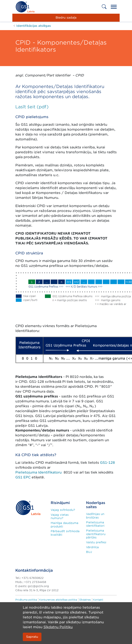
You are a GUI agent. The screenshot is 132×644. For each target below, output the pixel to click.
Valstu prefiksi (96, 542)
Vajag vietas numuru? (60, 517)
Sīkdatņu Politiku (58, 627)
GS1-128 (107, 463)
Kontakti (98, 600)
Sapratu (32, 637)
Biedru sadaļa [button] (66, 17)
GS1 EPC (23, 477)
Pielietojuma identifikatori (95, 524)
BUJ (89, 552)
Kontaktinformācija (34, 570)
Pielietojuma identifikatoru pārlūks (96, 534)
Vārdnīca (92, 547)
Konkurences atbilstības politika (58, 600)
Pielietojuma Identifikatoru (39, 472)
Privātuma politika (26, 600)
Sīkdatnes (85, 600)
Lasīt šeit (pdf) (32, 107)
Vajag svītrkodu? (63, 510)
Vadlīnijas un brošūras (95, 516)
